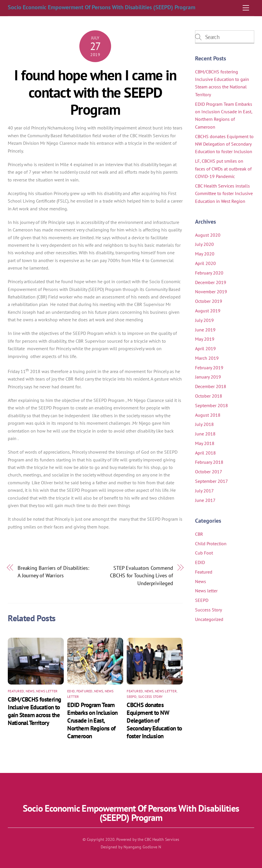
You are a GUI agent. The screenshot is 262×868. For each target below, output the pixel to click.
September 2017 (212, 481)
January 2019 (208, 377)
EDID (71, 691)
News (30, 691)
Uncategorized (209, 619)
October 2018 (209, 396)
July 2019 (204, 320)
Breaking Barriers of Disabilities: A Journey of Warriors (53, 572)
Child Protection (211, 544)
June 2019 (205, 330)
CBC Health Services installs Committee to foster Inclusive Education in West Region (224, 193)
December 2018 (211, 386)
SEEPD (132, 697)
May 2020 (205, 254)
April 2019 (205, 348)
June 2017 (205, 500)
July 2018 (204, 424)
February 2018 (209, 462)
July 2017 (204, 491)
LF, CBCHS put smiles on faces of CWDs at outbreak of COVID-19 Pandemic (223, 169)
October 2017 (209, 472)
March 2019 (207, 358)
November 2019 (211, 292)
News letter (47, 691)
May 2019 (205, 339)
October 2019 (209, 301)
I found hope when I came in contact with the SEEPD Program (95, 92)
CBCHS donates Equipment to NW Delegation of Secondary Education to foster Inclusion (154, 720)
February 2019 (209, 368)
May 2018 (205, 443)
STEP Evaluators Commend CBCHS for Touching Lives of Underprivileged (142, 575)
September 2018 (212, 405)
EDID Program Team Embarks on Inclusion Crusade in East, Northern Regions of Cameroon (92, 720)
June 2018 (205, 434)
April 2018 (205, 453)
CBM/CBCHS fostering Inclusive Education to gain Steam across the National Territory (34, 711)
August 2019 (208, 311)
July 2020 (204, 244)
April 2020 (205, 263)
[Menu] (246, 8)
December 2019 (211, 282)
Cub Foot (204, 553)
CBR (199, 534)
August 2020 (208, 235)
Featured (16, 691)
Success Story (150, 697)
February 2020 (209, 273)
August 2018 (208, 415)
